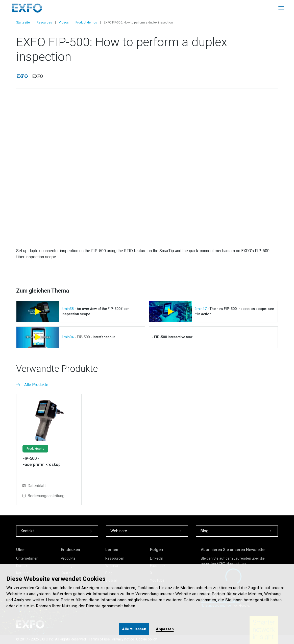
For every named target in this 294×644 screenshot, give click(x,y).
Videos (64, 22)
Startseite (23, 22)
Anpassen (165, 629)
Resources (44, 22)
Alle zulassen (134, 629)
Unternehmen (27, 558)
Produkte (68, 558)
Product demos (86, 22)
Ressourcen (115, 558)
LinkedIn (157, 558)
